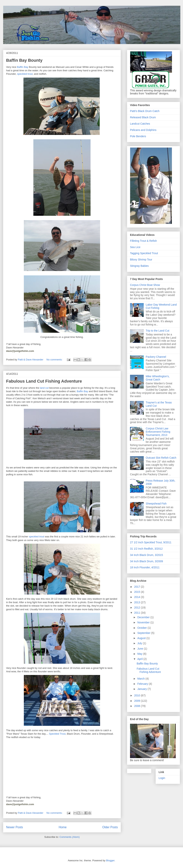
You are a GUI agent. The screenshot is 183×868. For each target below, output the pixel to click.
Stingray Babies (139, 266)
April (140, 659)
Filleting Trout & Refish (143, 241)
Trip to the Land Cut (158, 331)
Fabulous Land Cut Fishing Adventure (44, 381)
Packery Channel (156, 357)
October (142, 628)
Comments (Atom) (69, 837)
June (140, 649)
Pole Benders (138, 136)
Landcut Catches (140, 124)
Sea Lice (135, 247)
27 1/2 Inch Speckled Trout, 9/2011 (151, 542)
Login (162, 778)
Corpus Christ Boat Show (145, 285)
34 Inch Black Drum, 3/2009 (146, 561)
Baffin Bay (23, 67)
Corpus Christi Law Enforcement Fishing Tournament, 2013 (158, 432)
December (144, 617)
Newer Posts (14, 827)
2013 (138, 602)
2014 (138, 597)
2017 (138, 587)
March (141, 679)
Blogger (110, 860)
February (143, 684)
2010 (138, 695)
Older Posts (110, 827)
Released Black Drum (143, 117)
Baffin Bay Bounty (24, 60)
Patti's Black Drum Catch (145, 111)
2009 (138, 701)
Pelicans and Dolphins (143, 130)
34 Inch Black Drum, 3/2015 (146, 555)
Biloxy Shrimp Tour (141, 260)
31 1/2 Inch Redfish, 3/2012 (146, 549)
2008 (138, 706)
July (140, 643)
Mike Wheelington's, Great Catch (158, 378)
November (144, 622)
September (144, 633)
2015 (138, 592)
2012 (138, 608)
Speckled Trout (57, 734)
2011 (138, 613)
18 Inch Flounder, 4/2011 (145, 567)
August (142, 638)
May (140, 654)
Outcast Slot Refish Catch (161, 458)
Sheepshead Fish (156, 504)
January (142, 689)
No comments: (55, 360)
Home (63, 827)
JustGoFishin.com (36, 14)
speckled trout (25, 74)
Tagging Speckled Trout (144, 253)
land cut (44, 388)
